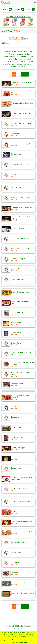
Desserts (6, 43)
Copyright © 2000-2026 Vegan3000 (18, 626)
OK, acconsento (22, 642)
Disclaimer (18, 628)
